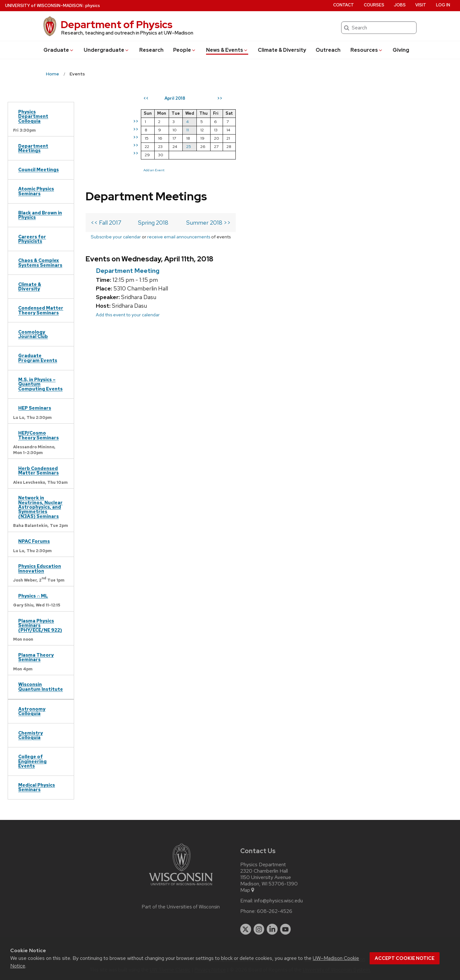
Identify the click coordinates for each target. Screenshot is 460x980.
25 (305, 147)
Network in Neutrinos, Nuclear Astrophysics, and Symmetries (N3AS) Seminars (40, 507)
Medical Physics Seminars (37, 787)
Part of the (181, 907)
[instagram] (259, 929)
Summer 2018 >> (208, 128)
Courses (374, 5)
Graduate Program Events (38, 358)
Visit (421, 5)
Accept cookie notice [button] (405, 958)
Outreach (328, 50)
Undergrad (107, 50)
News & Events (227, 50)
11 (304, 130)
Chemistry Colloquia (31, 735)
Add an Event (270, 170)
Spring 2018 (153, 128)
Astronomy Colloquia (32, 711)
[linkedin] (272, 929)
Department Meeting (128, 176)
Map (248, 890)
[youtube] (286, 929)
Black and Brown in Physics (40, 215)
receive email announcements (179, 142)
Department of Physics (117, 24)
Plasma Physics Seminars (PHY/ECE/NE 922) (40, 625)
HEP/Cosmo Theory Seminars (38, 435)
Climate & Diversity (282, 50)
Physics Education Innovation (40, 568)
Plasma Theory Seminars (36, 657)
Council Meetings (38, 170)
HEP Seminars (35, 408)
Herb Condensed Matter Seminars (38, 471)
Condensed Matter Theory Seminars (41, 310)
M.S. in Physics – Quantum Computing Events (40, 384)
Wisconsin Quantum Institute (41, 687)
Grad (59, 50)
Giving (401, 50)
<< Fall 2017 (106, 128)
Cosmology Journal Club (33, 334)
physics (93, 6)
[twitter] (246, 929)
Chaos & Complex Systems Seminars (40, 262)
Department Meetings (33, 148)
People (185, 50)
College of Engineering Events (32, 761)
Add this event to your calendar (128, 220)
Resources (367, 50)
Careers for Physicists (32, 239)
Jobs (400, 5)
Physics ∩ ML (33, 596)
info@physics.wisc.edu (279, 901)
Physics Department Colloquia (33, 116)
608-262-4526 (275, 911)
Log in (443, 5)
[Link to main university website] (181, 887)
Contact (344, 5)
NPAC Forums (34, 541)
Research (151, 50)
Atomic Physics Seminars (36, 191)
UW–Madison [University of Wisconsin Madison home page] (44, 6)
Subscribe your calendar (116, 142)
